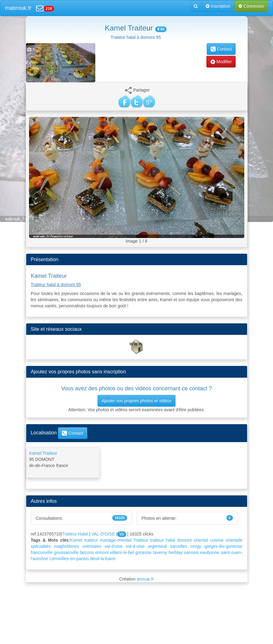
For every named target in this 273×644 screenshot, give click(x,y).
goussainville (66, 552)
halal (171, 540)
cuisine (217, 540)
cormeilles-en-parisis (69, 559)
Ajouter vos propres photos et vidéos (136, 401)
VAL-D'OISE (103, 534)
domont (184, 540)
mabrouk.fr (18, 8)
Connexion (251, 6)
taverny (160, 552)
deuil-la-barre (103, 559)
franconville (42, 552)
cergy (196, 546)
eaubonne (210, 552)
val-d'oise (114, 546)
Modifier (221, 62)
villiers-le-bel (122, 552)
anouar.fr (145, 579)
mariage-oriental (116, 540)
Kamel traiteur (84, 540)
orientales (92, 546)
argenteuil (157, 546)
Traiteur (141, 540)
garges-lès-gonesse (223, 546)
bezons (87, 552)
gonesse (144, 552)
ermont (102, 552)
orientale (234, 540)
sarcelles (179, 546)
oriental (201, 540)
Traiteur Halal (75, 534)
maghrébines (67, 546)
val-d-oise (135, 546)
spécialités (41, 546)
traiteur (157, 540)
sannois (191, 552)
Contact (221, 49)
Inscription (218, 6)
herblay (176, 552)
